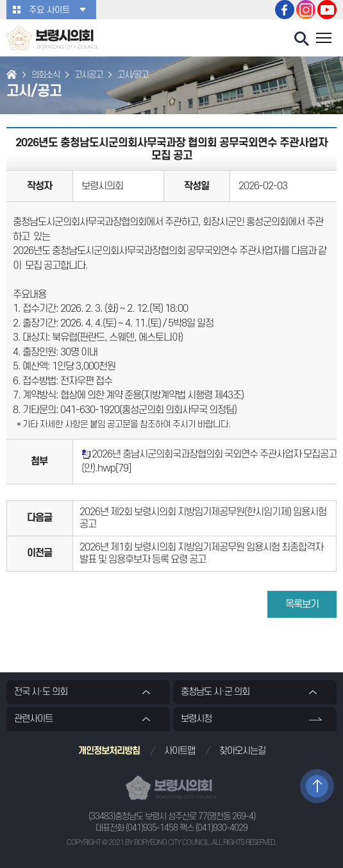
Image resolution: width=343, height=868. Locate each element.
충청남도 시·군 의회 (215, 692)
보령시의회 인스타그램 (306, 10)
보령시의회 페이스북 (285, 10)
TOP (317, 786)
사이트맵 (180, 751)
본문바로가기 (0, 0)
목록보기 (302, 604)
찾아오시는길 (242, 751)
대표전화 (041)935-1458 (137, 828)
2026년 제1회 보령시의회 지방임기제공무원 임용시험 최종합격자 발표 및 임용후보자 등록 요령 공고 (201, 553)
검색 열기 (302, 39)
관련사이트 (33, 719)
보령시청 (196, 719)
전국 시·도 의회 (41, 692)
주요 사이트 (49, 10)
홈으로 (12, 76)
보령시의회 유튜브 (327, 10)
